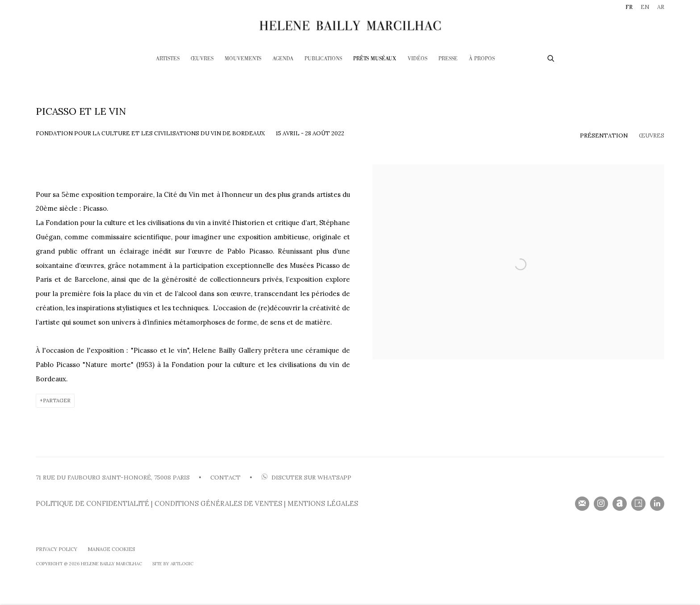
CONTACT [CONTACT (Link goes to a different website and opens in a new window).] (225, 478)
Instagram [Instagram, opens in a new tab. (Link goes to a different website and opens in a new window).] (601, 504)
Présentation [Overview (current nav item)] (604, 136)
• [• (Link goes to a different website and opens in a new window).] (250, 478)
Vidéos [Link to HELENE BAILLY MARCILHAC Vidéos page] (417, 59)
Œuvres (652, 136)
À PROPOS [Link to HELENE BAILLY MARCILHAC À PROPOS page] (482, 59)
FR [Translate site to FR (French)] (629, 7)
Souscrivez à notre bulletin (582, 504)
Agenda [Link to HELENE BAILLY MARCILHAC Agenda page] (283, 59)
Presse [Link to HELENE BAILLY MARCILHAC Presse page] (448, 59)
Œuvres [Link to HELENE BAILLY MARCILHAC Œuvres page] (202, 59)
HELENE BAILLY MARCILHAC (350, 25)
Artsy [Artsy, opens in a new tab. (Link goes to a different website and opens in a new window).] (638, 504)
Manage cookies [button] (111, 549)
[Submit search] (551, 57)
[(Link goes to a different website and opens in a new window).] (260, 478)
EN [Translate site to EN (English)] (645, 7)
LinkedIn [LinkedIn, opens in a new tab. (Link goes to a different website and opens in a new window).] (657, 504)
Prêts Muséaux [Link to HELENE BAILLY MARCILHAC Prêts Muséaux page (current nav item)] (375, 59)
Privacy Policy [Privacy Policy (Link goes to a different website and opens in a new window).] (56, 549)
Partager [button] (57, 401)
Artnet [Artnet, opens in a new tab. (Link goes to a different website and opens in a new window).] (620, 504)
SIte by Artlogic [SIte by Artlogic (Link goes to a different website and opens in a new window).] (173, 564)
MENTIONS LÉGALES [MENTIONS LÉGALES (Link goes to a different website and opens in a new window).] (323, 503)
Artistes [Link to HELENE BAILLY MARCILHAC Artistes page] (168, 59)
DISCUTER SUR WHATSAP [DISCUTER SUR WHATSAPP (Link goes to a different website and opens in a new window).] (306, 478)
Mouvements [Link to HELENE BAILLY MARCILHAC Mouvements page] (243, 59)
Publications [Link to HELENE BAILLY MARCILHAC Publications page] (323, 59)
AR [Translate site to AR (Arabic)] (661, 7)
